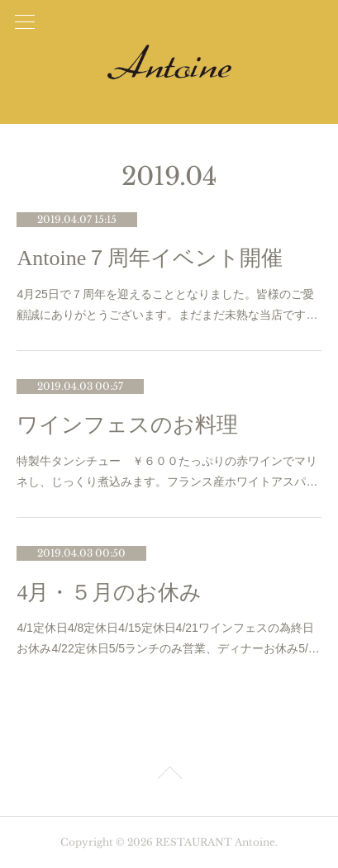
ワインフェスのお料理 (127, 425)
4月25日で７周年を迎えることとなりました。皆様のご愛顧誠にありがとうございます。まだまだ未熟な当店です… (167, 304)
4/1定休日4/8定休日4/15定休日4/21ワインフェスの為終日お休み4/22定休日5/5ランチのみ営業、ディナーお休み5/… (168, 638)
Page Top (169, 776)
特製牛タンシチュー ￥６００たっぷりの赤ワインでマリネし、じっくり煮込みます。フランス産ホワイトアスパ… (167, 471)
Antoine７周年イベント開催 (150, 258)
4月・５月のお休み (109, 593)
